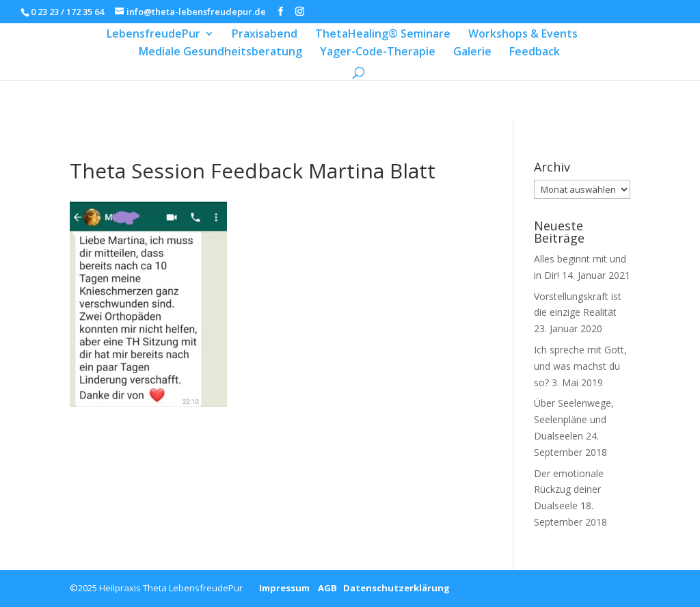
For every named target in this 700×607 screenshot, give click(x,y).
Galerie (472, 53)
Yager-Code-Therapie (378, 53)
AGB (323, 588)
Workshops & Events (523, 35)
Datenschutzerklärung (393, 588)
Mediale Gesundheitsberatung (220, 53)
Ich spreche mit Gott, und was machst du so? (580, 366)
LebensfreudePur (153, 35)
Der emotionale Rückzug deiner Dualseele (569, 490)
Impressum (279, 588)
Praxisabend (265, 35)
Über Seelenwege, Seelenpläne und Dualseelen (574, 419)
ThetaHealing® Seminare (383, 35)
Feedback (535, 53)
